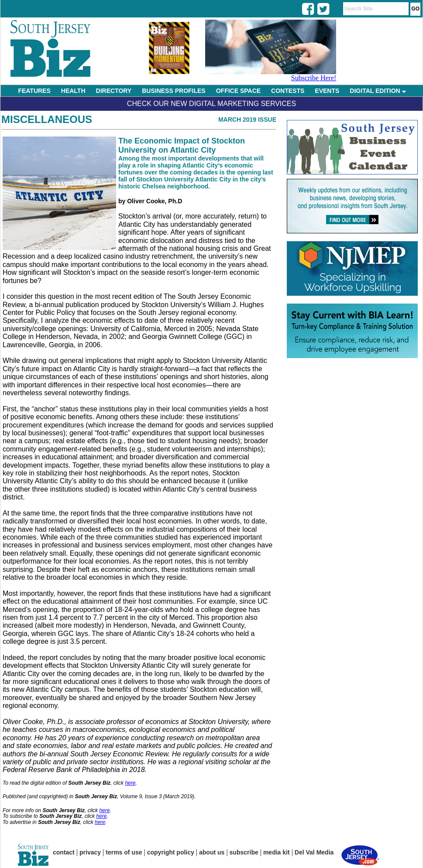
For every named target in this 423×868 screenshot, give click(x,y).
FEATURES (34, 91)
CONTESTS (288, 91)
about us (212, 852)
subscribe (244, 852)
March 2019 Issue (247, 120)
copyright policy (171, 852)
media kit (277, 852)
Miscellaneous (47, 119)
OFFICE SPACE (238, 91)
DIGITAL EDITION (378, 91)
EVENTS (327, 91)
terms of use (124, 852)
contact (64, 852)
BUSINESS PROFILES (174, 91)
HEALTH (73, 91)
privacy (90, 852)
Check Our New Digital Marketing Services (211, 104)
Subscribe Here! (314, 78)
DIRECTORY (114, 91)
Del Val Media (314, 852)
